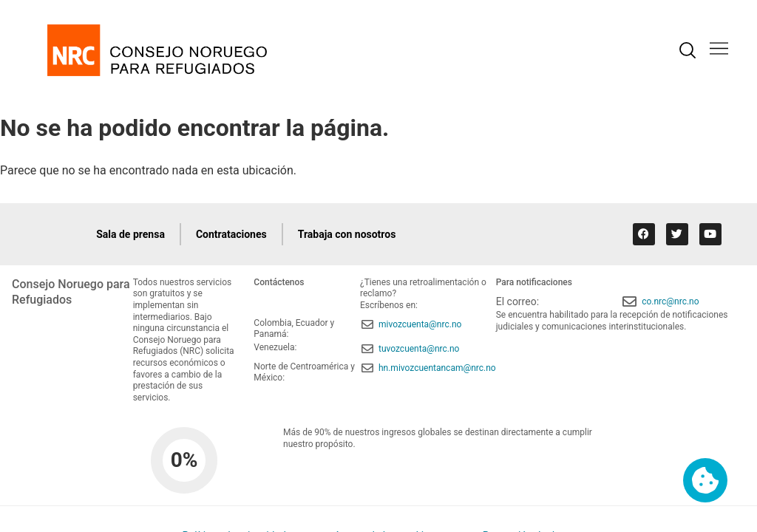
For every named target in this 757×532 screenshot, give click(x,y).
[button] (719, 50)
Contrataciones (231, 234)
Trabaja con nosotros (347, 234)
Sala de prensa (130, 234)
